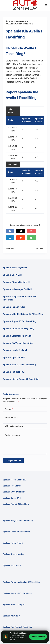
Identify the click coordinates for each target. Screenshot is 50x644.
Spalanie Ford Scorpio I (13, 486)
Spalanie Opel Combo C (14, 357)
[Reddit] (21, 238)
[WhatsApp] (31, 238)
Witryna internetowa (14, 426)
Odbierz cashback (38, 637)
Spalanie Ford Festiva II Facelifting (17, 627)
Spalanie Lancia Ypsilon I (15, 350)
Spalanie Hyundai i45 (12, 565)
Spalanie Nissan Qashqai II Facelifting (21, 379)
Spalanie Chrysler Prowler (14, 492)
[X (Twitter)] (21, 231)
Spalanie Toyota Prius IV (13, 543)
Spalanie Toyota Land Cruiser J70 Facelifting (22, 582)
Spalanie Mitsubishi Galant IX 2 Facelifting (23, 314)
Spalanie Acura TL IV (12, 616)
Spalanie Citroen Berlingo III (16, 282)
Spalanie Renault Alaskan (14, 554)
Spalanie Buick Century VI (14, 605)
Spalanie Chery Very (13, 275)
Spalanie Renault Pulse (14, 307)
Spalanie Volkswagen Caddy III (18, 289)
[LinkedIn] (10, 238)
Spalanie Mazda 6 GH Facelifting (17, 532)
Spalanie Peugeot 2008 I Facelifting (18, 521)
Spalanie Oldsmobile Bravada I (18, 336)
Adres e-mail (11, 418)
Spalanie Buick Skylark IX (15, 268)
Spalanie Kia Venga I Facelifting (18, 343)
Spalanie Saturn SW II (12, 498)
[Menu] (46, 5)
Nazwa (9, 409)
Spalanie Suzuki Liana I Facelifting (19, 365)
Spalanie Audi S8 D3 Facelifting (16, 504)
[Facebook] (10, 231)
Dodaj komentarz (13, 435)
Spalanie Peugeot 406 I (14, 372)
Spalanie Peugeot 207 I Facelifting (17, 593)
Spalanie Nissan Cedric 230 (15, 480)
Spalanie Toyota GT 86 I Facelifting (20, 321)
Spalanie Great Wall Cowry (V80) (19, 329)
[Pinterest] (31, 231)
